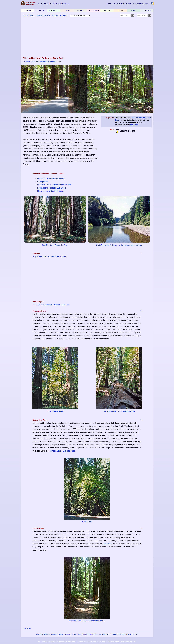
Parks (46, 3)
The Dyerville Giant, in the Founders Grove (119, 411)
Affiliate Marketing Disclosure (117, 641)
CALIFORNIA (41, 10)
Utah (96, 634)
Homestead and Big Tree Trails (62, 451)
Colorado (55, 634)
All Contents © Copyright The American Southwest (57, 641)
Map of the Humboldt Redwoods (51, 179)
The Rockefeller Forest (55, 411)
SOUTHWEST (132, 634)
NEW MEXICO (94, 10)
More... (147, 4)
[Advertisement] (87, 38)
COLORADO (54, 10)
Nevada (67, 634)
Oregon (84, 634)
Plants (58, 3)
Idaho (61, 634)
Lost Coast (134, 125)
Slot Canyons (112, 634)
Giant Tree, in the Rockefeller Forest (55, 245)
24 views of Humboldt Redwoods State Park (51, 305)
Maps (109, 3)
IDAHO (67, 10)
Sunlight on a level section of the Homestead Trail (87, 621)
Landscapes (118, 3)
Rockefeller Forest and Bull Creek (51, 188)
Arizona (39, 634)
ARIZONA (27, 10)
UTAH (133, 10)
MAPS (40, 16)
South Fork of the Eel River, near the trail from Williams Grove (119, 245)
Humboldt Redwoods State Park (44, 61)
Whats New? (138, 3)
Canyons (66, 3)
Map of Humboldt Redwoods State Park (49, 257)
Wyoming (102, 634)
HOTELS (64, 16)
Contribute (101, 641)
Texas (91, 634)
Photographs (43, 182)
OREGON (107, 10)
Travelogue (122, 634)
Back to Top (27, 629)
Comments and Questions (86, 641)
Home (40, 3)
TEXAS (120, 10)
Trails (52, 3)
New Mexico (76, 634)
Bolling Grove (87, 522)
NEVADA (80, 10)
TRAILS (55, 16)
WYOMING (147, 10)
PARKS (47, 16)
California (27, 61)
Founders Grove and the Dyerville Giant (54, 185)
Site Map (128, 3)
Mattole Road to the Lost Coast (50, 191)
